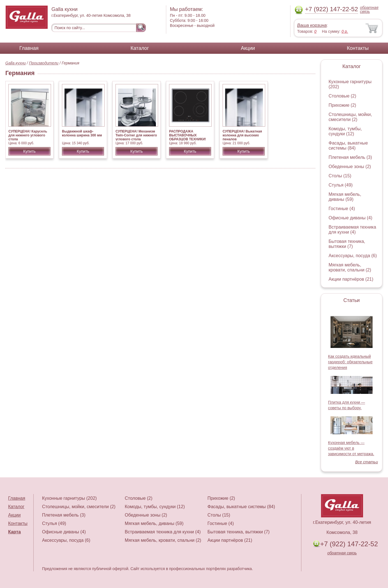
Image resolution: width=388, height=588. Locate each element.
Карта (14, 532)
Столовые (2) (342, 96)
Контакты (358, 48)
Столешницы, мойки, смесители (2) (350, 117)
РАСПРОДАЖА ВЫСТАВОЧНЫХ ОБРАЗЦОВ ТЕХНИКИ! (188, 135)
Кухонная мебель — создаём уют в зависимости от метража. (351, 448)
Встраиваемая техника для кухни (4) (352, 230)
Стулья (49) (341, 185)
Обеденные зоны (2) (350, 167)
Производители (44, 63)
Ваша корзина (312, 25)
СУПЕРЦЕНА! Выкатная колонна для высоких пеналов (242, 135)
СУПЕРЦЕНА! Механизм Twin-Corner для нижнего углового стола (136, 135)
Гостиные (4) (342, 209)
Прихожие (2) (342, 105)
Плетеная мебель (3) (350, 157)
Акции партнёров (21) (351, 279)
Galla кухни (16, 63)
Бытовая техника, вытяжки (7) (347, 244)
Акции (248, 48)
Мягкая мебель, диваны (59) (345, 197)
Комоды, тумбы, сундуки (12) (345, 131)
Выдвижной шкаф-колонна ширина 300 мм (82, 133)
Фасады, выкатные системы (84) (348, 146)
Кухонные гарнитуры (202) (69, 498)
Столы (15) (340, 176)
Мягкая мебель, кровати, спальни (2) (350, 267)
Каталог (140, 48)
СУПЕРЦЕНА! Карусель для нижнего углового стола (28, 135)
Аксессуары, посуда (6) (353, 256)
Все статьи (367, 462)
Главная (29, 48)
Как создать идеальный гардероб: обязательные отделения (350, 362)
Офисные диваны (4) (350, 218)
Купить (29, 151)
